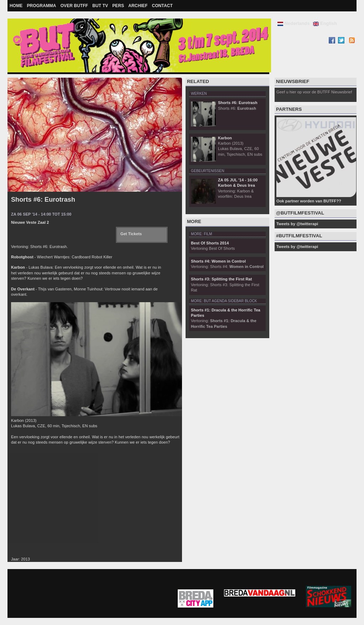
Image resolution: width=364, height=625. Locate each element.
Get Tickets (131, 234)
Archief (138, 6)
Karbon (225, 138)
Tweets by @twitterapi (297, 224)
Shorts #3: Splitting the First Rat (221, 279)
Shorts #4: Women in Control (218, 261)
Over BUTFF (74, 6)
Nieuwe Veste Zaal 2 (30, 222)
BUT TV (100, 6)
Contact (162, 6)
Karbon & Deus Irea (236, 185)
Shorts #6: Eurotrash (43, 200)
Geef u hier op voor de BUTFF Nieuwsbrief (314, 92)
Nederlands (293, 23)
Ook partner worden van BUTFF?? (309, 201)
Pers (118, 6)
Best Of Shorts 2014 (210, 243)
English (325, 23)
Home (16, 6)
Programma (41, 6)
